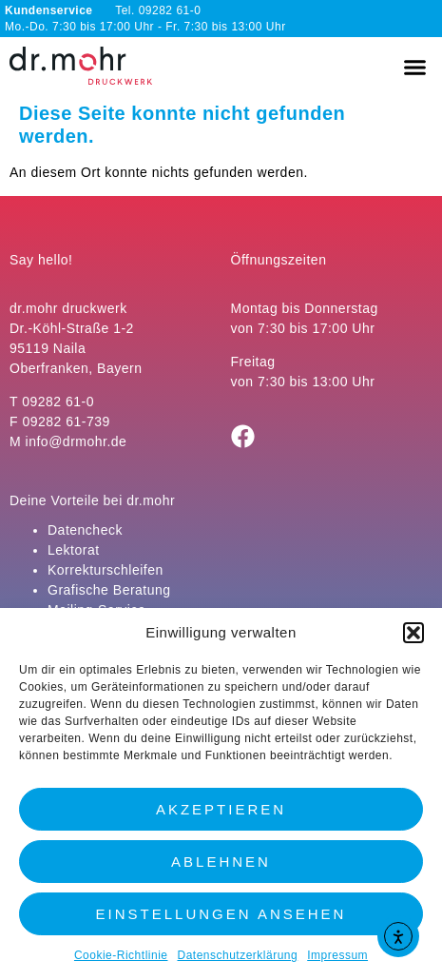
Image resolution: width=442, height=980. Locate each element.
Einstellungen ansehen (221, 914)
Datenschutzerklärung (237, 955)
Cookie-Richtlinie (121, 955)
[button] (413, 633)
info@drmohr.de (77, 441)
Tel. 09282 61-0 (103, 10)
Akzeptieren (221, 809)
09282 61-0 (58, 402)
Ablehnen (221, 862)
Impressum (337, 955)
